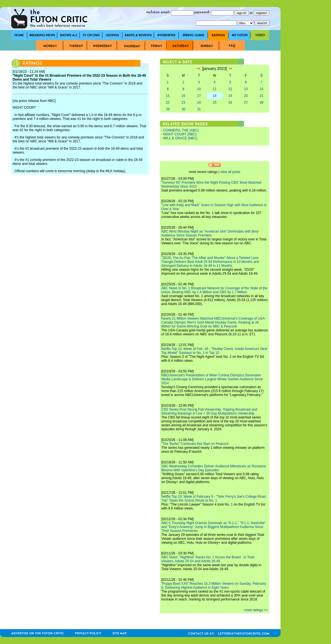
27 (246, 103)
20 (246, 96)
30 (183, 109)
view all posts (230, 172)
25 (214, 103)
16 (183, 96)
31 (199, 109)
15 (168, 96)
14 (261, 89)
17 (199, 96)
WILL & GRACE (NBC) (180, 138)
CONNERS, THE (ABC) (181, 130)
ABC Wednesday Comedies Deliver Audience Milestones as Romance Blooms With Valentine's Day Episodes (214, 468)
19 (230, 96)
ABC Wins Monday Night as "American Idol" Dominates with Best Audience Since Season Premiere (210, 233)
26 (230, 103)
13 (246, 89)
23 (183, 103)
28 (261, 103)
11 (214, 89)
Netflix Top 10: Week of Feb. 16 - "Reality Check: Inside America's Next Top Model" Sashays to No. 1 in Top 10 (214, 351)
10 (199, 89)
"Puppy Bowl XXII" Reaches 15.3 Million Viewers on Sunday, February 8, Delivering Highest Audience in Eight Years (214, 586)
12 (230, 89)
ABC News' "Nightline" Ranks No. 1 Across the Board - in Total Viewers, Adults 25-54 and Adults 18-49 (208, 559)
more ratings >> (256, 610)
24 (199, 103)
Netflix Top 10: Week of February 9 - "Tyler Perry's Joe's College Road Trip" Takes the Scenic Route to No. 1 (214, 499)
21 (261, 96)
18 (214, 96)
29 (168, 109)
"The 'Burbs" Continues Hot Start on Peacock (195, 444)
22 (168, 103)
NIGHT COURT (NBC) (180, 134)
